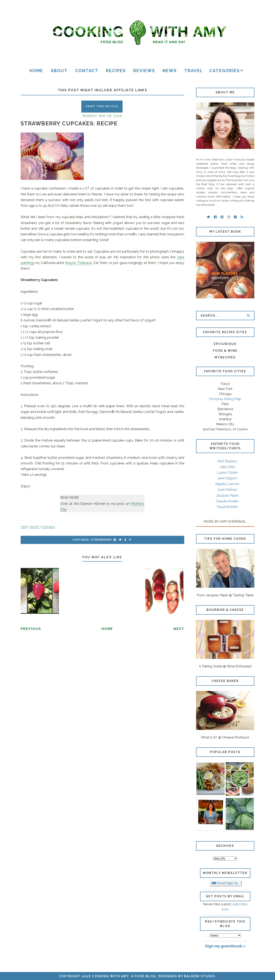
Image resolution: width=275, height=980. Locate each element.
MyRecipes (225, 357)
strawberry (102, 540)
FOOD (24, 527)
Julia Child (227, 467)
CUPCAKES (48, 527)
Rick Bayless (227, 461)
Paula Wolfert (227, 507)
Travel (194, 71)
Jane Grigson (227, 478)
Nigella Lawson (227, 484)
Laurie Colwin (227, 473)
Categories (224, 71)
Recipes (116, 71)
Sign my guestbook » (225, 946)
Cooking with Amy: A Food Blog (124, 976)
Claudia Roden (227, 501)
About (59, 71)
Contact (87, 71)
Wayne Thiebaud (78, 263)
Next (179, 629)
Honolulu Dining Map (225, 399)
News (170, 71)
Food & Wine (225, 351)
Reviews (144, 71)
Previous (31, 629)
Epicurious (225, 344)
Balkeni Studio (200, 976)
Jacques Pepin (227, 495)
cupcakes (81, 540)
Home (36, 71)
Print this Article (102, 106)
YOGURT (34, 527)
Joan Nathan (227, 490)
